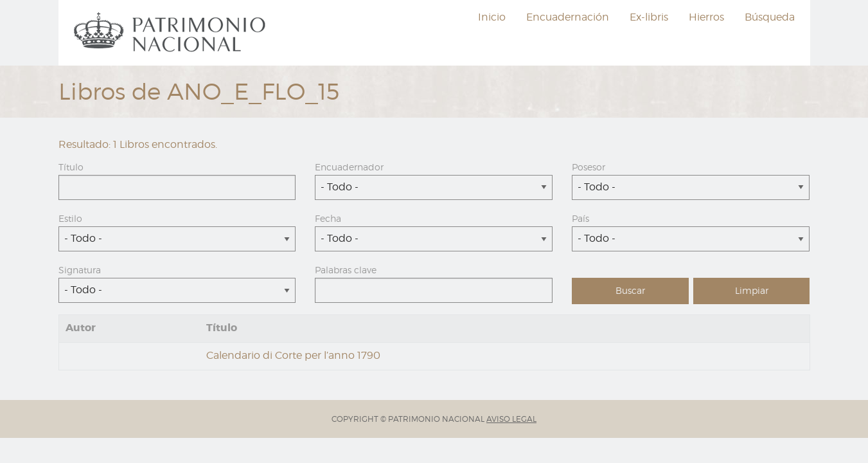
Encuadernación (568, 17)
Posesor (589, 167)
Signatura (80, 270)
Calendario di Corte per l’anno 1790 (293, 355)
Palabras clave (346, 270)
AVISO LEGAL (511, 419)
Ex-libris (649, 17)
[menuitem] (172, 33)
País (580, 218)
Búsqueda (770, 17)
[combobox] (434, 187)
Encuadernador (349, 167)
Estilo (70, 218)
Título (71, 167)
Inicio (492, 17)
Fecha (328, 218)
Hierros (706, 17)
